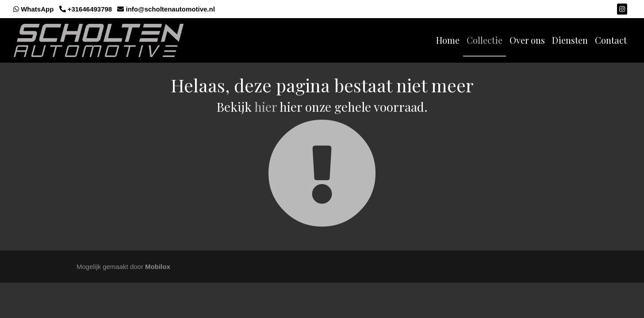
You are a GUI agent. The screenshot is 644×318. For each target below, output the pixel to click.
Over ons (527, 40)
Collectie (485, 40)
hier (266, 107)
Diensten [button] (570, 40)
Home (448, 40)
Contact (611, 40)
